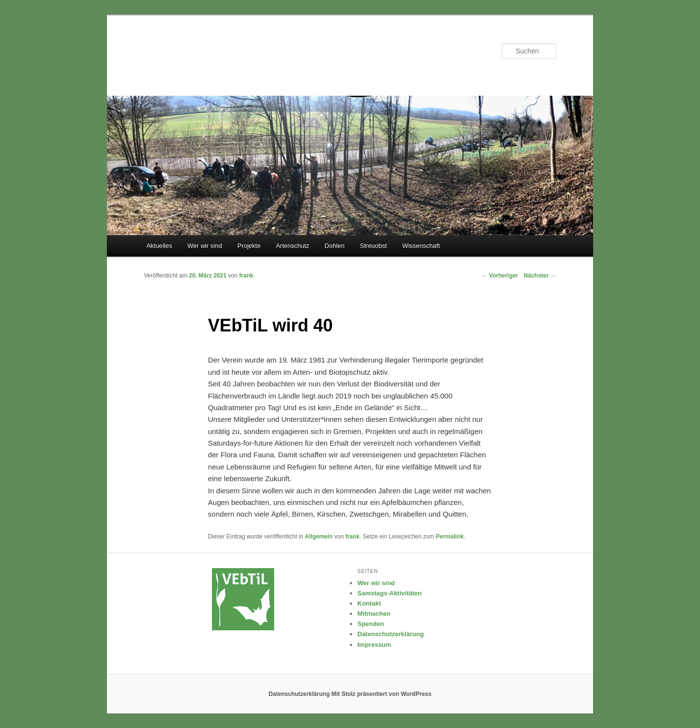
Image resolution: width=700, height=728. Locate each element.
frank (352, 537)
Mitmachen (374, 614)
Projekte (249, 246)
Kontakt (369, 603)
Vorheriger (499, 276)
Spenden (371, 624)
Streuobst (373, 246)
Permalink (450, 537)
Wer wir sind (204, 246)
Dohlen (335, 246)
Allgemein (319, 537)
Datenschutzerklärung (391, 634)
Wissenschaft (421, 246)
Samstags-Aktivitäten (389, 593)
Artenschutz (292, 246)
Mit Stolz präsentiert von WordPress (382, 694)
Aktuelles (159, 246)
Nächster (540, 276)
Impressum (374, 645)
